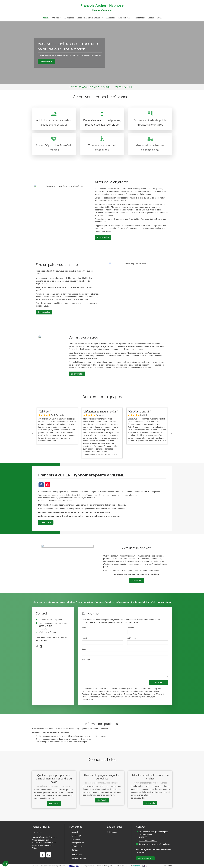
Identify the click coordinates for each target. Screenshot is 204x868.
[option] (102, 433)
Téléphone (132, 638)
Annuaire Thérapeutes (105, 866)
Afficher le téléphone (48, 632)
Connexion (168, 866)
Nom (84, 628)
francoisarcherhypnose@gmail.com (154, 844)
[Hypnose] (63, 208)
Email (84, 638)
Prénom (131, 628)
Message (86, 659)
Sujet (84, 649)
